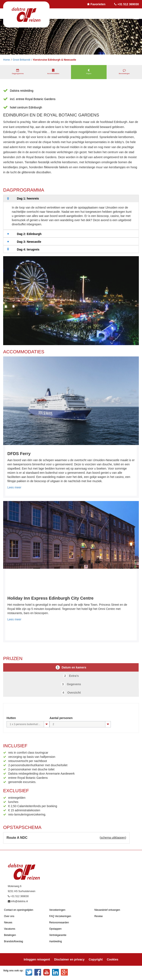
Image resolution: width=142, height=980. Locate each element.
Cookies (113, 959)
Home (7, 60)
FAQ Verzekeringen (60, 916)
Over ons (9, 916)
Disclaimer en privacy (69, 959)
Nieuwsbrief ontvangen (107, 910)
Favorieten (98, 4)
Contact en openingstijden (19, 910)
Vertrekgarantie (58, 935)
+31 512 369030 (128, 4)
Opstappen (55, 929)
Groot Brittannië (21, 60)
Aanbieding (55, 941)
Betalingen (10, 935)
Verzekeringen (57, 910)
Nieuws (8, 923)
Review (98, 916)
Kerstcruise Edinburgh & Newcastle (55, 60)
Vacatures (10, 929)
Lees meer (14, 487)
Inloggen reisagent (37, 959)
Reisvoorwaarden (59, 923)
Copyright (96, 959)
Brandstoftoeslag (13, 941)
